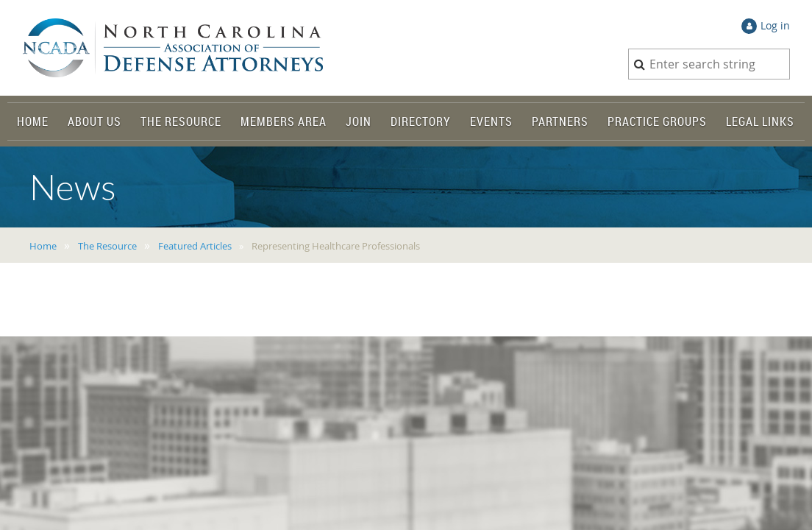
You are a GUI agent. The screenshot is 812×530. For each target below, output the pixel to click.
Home (43, 246)
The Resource (107, 246)
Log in (775, 25)
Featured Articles (195, 246)
